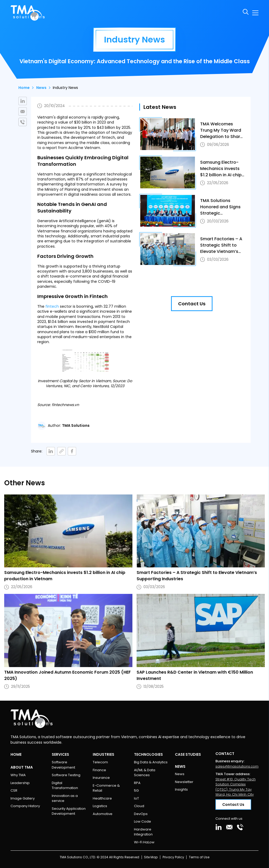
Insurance (101, 778)
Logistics (100, 806)
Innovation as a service (65, 798)
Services (60, 754)
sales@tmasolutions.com (237, 766)
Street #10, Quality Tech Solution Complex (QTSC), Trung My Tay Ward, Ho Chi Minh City (236, 787)
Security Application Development (69, 811)
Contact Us (192, 304)
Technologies (148, 754)
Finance (99, 770)
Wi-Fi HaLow (144, 842)
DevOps (141, 814)
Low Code (143, 821)
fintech (52, 306)
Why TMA (18, 775)
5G (136, 790)
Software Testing (66, 775)
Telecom (100, 762)
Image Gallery (23, 798)
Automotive (103, 814)
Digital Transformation (65, 786)
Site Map (151, 857)
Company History (25, 806)
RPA (137, 783)
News (41, 88)
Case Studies (188, 754)
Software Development (63, 765)
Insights (181, 789)
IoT (136, 798)
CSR (14, 790)
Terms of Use (199, 857)
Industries (104, 754)
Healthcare (102, 798)
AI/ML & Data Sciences (145, 773)
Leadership (20, 783)
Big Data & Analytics (151, 762)
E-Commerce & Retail (106, 788)
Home (24, 88)
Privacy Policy (173, 857)
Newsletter (184, 782)
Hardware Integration (143, 832)
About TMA (22, 767)
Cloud (139, 806)
